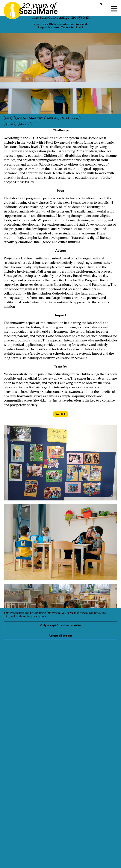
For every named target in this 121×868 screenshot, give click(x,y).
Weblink (61, 414)
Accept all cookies (61, 636)
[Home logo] (29, 9)
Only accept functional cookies (61, 625)
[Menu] (114, 9)
